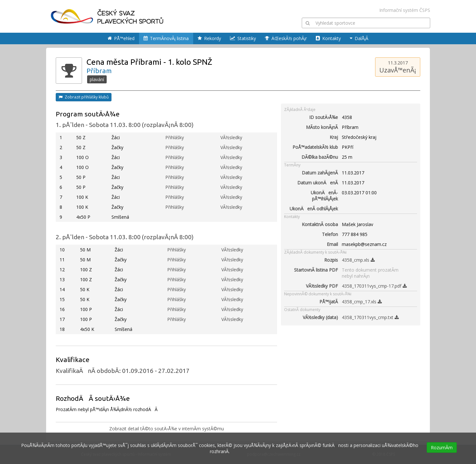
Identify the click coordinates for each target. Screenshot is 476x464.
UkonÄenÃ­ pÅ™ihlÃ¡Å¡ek (324, 196)
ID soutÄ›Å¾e (324, 117)
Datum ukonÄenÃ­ (318, 183)
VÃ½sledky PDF (322, 286)
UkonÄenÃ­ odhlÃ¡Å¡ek (314, 209)
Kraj (334, 137)
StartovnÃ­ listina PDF (316, 270)
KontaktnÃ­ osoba (320, 224)
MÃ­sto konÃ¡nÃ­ (322, 127)
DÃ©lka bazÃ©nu (320, 157)
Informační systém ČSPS (405, 10)
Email (332, 244)
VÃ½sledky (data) (320, 317)
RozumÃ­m (442, 447)
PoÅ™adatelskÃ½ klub (315, 147)
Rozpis (331, 260)
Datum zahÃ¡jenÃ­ (320, 173)
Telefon (330, 234)
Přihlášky (175, 137)
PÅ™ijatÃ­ (329, 302)
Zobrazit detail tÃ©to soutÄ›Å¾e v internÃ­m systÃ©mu (167, 429)
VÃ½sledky (231, 137)
